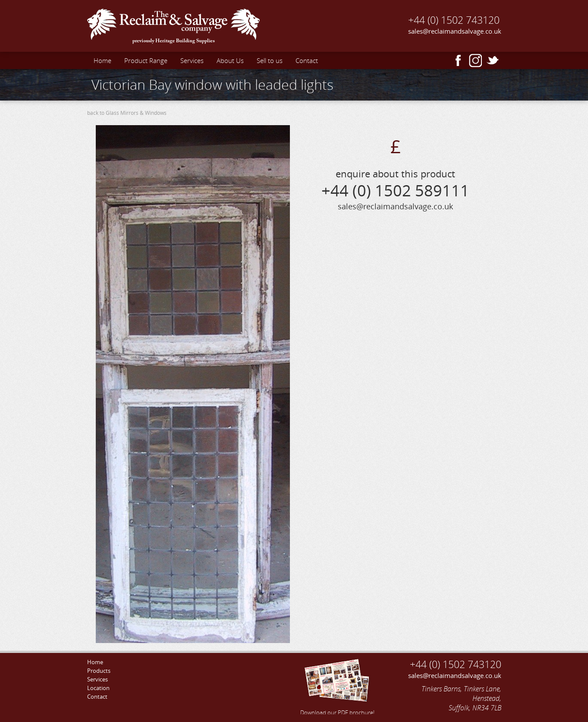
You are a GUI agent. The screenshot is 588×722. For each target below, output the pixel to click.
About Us (230, 60)
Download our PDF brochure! (337, 686)
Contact (307, 60)
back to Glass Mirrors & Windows (127, 113)
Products (99, 671)
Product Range (146, 60)
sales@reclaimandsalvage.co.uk (455, 31)
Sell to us (270, 60)
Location (98, 688)
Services (192, 60)
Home (102, 60)
